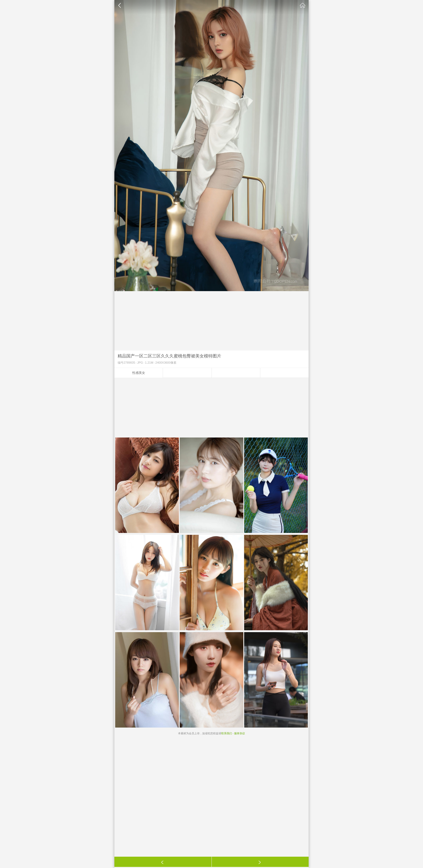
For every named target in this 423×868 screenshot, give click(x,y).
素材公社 (303, 5)
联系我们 (227, 733)
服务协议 (240, 733)
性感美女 (139, 373)
